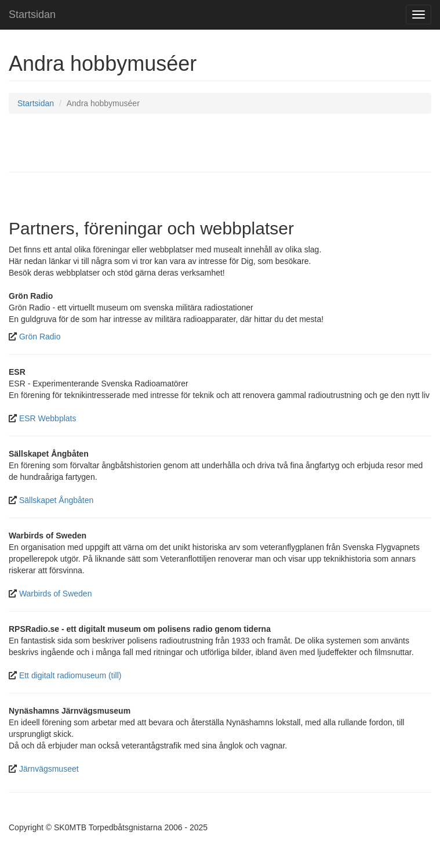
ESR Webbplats (48, 418)
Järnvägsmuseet (49, 769)
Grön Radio (40, 337)
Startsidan (32, 15)
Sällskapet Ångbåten (56, 500)
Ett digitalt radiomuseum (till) (70, 675)
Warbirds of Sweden (56, 594)
